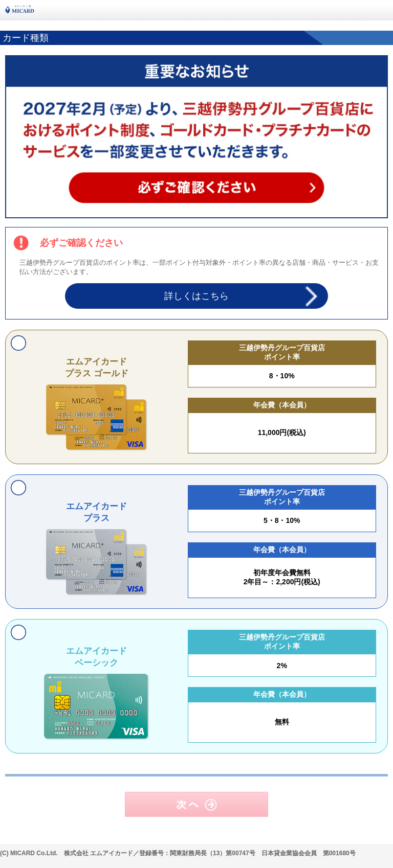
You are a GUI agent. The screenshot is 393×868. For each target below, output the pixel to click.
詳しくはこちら (196, 296)
